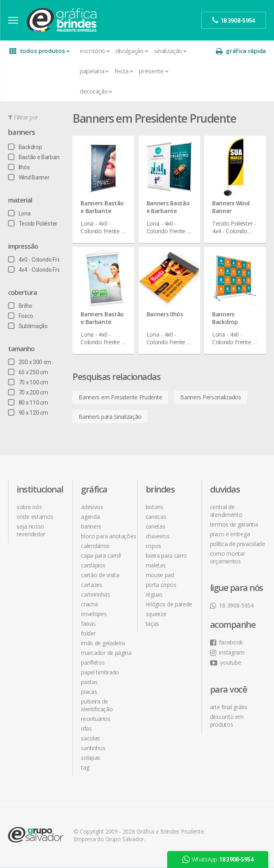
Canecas (156, 517)
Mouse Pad (160, 575)
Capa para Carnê (101, 556)
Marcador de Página (106, 653)
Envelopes (94, 614)
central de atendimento (226, 511)
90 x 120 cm (28, 413)
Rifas (86, 728)
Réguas (154, 594)
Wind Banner (29, 177)
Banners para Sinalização (110, 417)
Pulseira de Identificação (97, 705)
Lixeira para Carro (167, 556)
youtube (226, 662)
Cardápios (93, 565)
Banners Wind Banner (231, 207)
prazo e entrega (230, 534)
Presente (154, 71)
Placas (89, 692)
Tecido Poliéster (33, 224)
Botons (155, 507)
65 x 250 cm (28, 372)
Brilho (20, 306)
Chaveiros (158, 536)
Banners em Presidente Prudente (120, 397)
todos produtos (39, 51)
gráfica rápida (241, 51)
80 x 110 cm (28, 403)
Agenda (90, 517)
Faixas (88, 624)
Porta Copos (161, 585)
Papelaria (94, 71)
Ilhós (19, 167)
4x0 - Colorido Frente (38, 260)
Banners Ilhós (165, 314)
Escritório (95, 51)
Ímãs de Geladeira (103, 643)
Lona (19, 213)
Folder (88, 633)
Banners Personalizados (210, 397)
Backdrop (25, 147)
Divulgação (132, 51)
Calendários (95, 546)
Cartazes (92, 585)
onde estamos (35, 517)
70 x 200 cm (28, 392)
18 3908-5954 (232, 605)
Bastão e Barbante (36, 157)
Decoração (96, 91)
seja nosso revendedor (31, 530)
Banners (21, 132)
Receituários (96, 719)
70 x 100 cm (28, 382)
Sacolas (90, 738)
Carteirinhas (95, 594)
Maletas (156, 565)
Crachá (89, 604)
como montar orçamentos (228, 557)
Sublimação (28, 326)
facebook (226, 642)
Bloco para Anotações (108, 536)
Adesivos (92, 507)
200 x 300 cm (30, 362)
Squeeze (156, 614)
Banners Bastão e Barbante (102, 207)
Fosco (20, 316)
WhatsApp (218, 859)
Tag (85, 767)
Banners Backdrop (225, 318)
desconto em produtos (227, 721)
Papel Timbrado (100, 672)
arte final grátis (229, 707)
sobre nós (29, 507)
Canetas (156, 526)
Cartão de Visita (100, 575)
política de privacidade (238, 544)
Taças (153, 624)
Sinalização (170, 51)
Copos (154, 546)
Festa (124, 71)
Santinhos (93, 748)
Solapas (91, 758)
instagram (227, 652)
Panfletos (93, 662)
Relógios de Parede (169, 604)
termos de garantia (234, 524)
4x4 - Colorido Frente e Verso (48, 270)
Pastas (89, 682)
